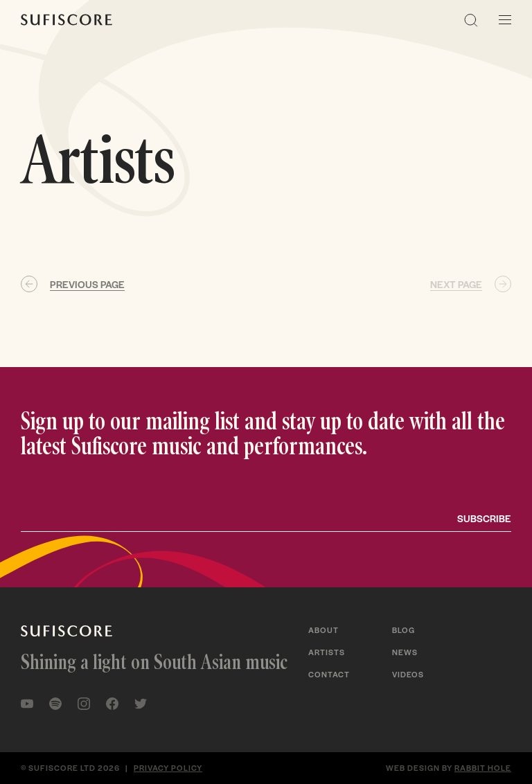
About (323, 630)
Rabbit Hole (483, 767)
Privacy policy (168, 767)
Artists (327, 652)
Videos (408, 674)
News (405, 652)
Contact (329, 674)
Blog (404, 630)
